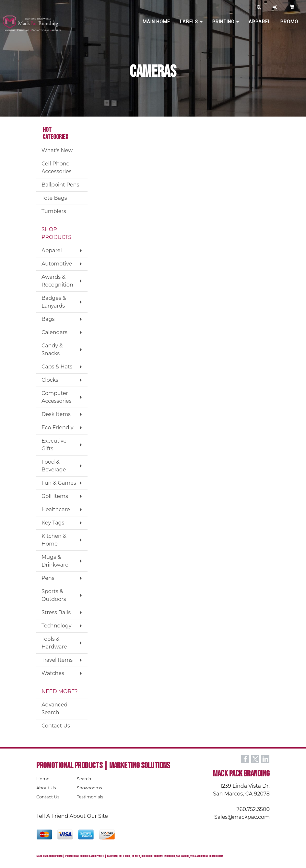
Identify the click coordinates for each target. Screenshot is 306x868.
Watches (53, 673)
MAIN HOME (156, 26)
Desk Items (56, 414)
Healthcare (56, 509)
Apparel (260, 26)
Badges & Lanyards (54, 302)
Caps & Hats (57, 367)
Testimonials (90, 797)
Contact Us (56, 726)
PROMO (289, 26)
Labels (191, 26)
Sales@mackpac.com (242, 817)
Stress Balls (56, 612)
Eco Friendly (57, 428)
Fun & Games (59, 483)
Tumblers (54, 211)
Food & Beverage (54, 466)
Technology (56, 626)
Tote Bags (54, 198)
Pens (48, 578)
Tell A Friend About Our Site (72, 816)
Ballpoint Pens (60, 185)
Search (84, 779)
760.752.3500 (253, 809)
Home (43, 779)
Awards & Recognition (57, 281)
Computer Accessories (57, 397)
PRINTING (226, 26)
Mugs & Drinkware (55, 561)
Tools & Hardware (54, 643)
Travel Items (57, 660)
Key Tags (53, 523)
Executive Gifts (54, 445)
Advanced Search (54, 709)
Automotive (57, 264)
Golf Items (55, 496)
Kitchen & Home (54, 540)
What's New (57, 150)
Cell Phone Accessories (57, 168)
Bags (48, 319)
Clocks (50, 380)
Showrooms (89, 788)
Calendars (54, 332)
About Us (46, 788)
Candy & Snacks (52, 349)
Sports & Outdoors (54, 595)
